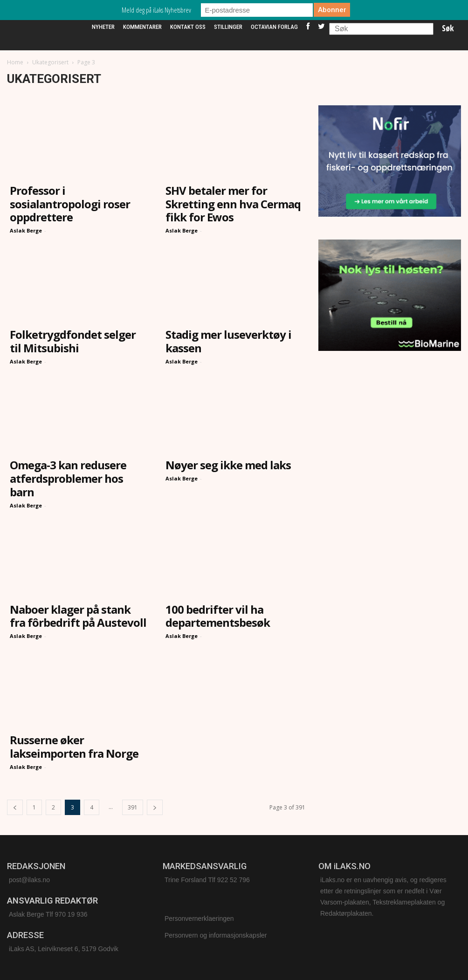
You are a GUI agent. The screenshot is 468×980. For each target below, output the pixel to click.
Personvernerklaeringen (199, 918)
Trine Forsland (186, 880)
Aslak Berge (26, 230)
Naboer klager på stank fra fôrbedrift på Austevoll (78, 616)
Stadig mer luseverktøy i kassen (228, 341)
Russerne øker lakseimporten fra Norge (74, 747)
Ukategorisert (50, 62)
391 (133, 807)
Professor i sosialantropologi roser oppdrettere (70, 204)
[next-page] (155, 807)
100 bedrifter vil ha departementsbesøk (218, 616)
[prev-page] (15, 807)
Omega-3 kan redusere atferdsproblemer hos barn (68, 478)
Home (15, 62)
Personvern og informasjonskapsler (216, 935)
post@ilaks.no (29, 880)
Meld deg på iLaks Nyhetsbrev (156, 10)
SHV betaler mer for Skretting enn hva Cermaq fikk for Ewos (233, 204)
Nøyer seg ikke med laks (228, 465)
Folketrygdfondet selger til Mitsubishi (73, 341)
